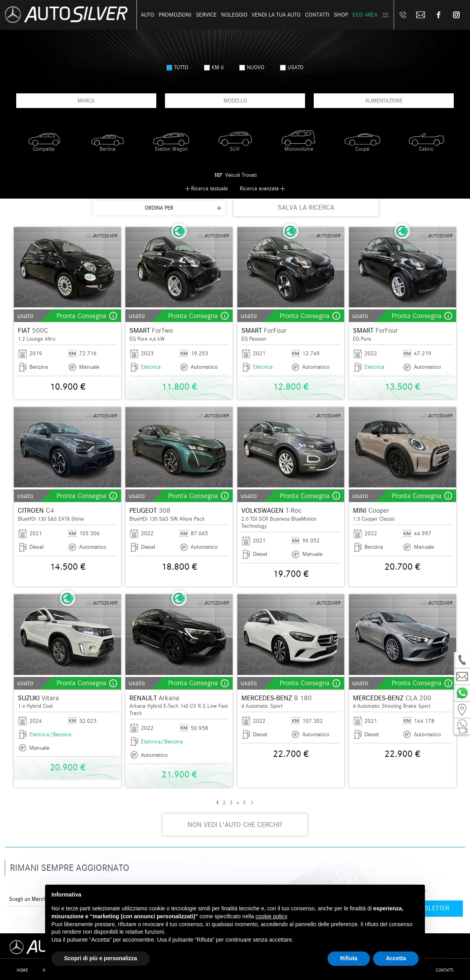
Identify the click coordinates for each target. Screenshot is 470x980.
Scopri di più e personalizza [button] (100, 958)
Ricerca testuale (209, 189)
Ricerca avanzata (259, 189)
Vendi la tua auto (276, 15)
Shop (341, 15)
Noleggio (234, 15)
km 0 (214, 67)
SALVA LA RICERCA (306, 208)
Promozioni (175, 15)
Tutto (177, 67)
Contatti (444, 970)
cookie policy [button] (271, 916)
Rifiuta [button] (349, 958)
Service (206, 15)
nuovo (252, 67)
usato (292, 67)
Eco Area (365, 15)
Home (22, 970)
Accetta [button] (396, 958)
